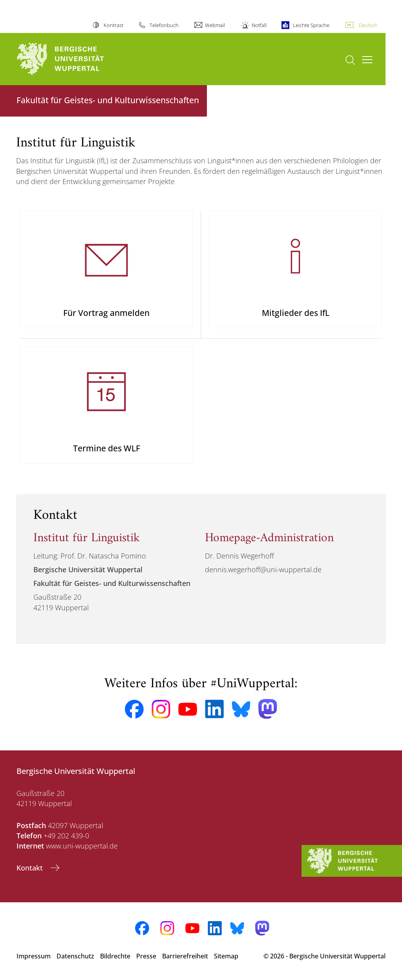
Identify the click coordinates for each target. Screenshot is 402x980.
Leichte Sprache (311, 25)
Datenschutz (75, 956)
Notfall (259, 25)
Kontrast (113, 25)
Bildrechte (115, 956)
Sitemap (226, 956)
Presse (146, 956)
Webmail (215, 25)
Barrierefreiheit (185, 956)
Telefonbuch (164, 25)
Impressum (34, 956)
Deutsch (368, 25)
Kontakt (31, 868)
